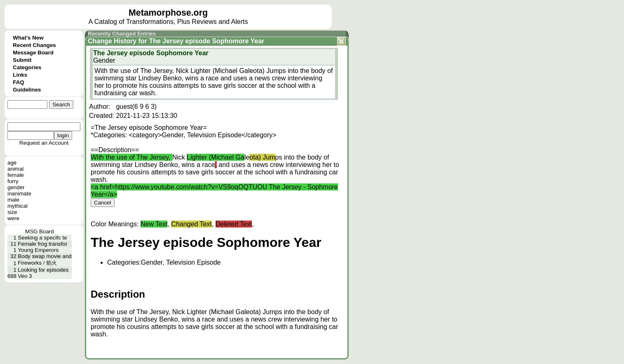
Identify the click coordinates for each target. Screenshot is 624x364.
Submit (22, 60)
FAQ (18, 82)
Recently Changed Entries (122, 34)
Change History (112, 41)
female (16, 175)
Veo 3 (25, 276)
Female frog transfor (42, 244)
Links (20, 75)
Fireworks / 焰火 (37, 263)
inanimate (19, 194)
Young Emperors (38, 250)
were (13, 218)
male (13, 200)
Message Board (33, 53)
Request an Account (44, 143)
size (12, 212)
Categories (27, 67)
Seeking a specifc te (42, 238)
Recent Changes (34, 45)
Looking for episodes (43, 270)
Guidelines (27, 90)
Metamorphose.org (168, 13)
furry (13, 181)
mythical (18, 206)
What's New (28, 38)
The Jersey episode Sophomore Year (206, 41)
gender (16, 187)
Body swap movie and (45, 256)
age (12, 163)
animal (15, 169)
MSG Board (40, 231)
